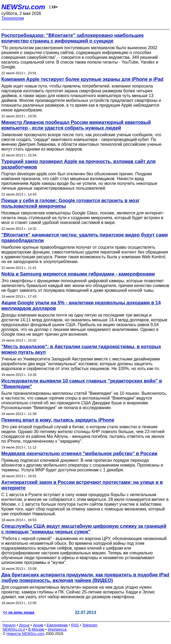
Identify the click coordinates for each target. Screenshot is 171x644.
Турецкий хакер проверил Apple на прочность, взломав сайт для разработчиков (78, 164)
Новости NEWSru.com (25, 634)
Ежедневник (57, 625)
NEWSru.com (23, 7)
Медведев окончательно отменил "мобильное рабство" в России (79, 454)
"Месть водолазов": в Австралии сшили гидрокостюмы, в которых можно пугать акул (81, 349)
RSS (75, 625)
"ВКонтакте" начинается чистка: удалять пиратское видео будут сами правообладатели (85, 238)
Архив (38, 625)
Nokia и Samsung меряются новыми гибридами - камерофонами (78, 274)
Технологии (13, 18)
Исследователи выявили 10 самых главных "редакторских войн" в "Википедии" (82, 384)
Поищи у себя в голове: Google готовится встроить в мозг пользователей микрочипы (70, 203)
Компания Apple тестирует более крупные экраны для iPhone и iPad (82, 79)
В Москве (36, 629)
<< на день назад (19, 612)
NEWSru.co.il (14, 629)
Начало (9, 625)
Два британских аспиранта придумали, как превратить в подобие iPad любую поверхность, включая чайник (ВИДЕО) (85, 578)
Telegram (90, 625)
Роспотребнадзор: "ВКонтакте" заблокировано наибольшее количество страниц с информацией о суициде (73, 38)
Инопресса (57, 629)
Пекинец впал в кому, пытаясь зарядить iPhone (58, 420)
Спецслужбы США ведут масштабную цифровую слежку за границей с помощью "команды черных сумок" (84, 529)
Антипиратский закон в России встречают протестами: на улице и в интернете (82, 485)
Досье (24, 625)
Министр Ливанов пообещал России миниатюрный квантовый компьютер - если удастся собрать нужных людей (76, 125)
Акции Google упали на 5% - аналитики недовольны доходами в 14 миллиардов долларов (81, 306)
